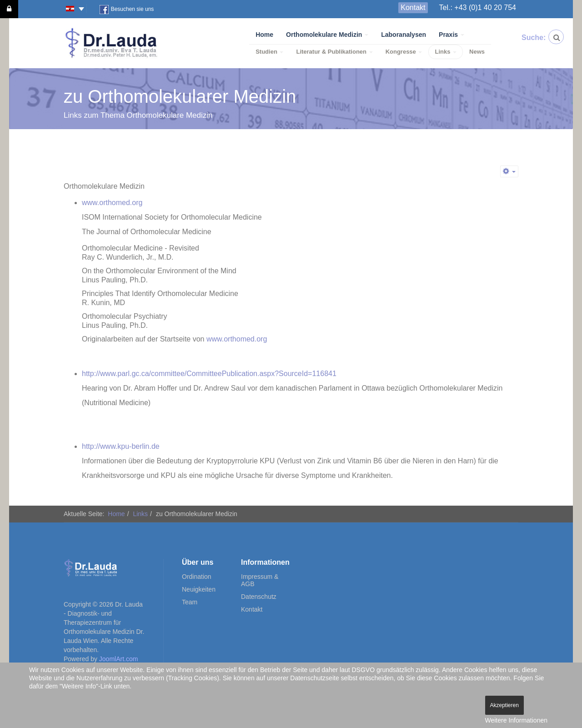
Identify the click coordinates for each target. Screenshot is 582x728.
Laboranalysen (404, 35)
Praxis (452, 35)
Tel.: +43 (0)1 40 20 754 (478, 8)
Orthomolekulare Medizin (327, 35)
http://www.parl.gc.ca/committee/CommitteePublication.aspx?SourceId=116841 (209, 374)
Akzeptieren (504, 705)
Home (264, 35)
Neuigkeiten (199, 589)
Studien (269, 52)
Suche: (529, 38)
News (477, 52)
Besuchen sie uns (127, 10)
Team (190, 602)
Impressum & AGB (260, 580)
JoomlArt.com (119, 659)
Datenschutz (259, 597)
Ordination (197, 577)
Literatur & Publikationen (334, 52)
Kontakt (413, 8)
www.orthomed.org (112, 203)
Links (446, 52)
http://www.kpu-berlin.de (121, 446)
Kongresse (404, 52)
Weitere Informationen (516, 720)
